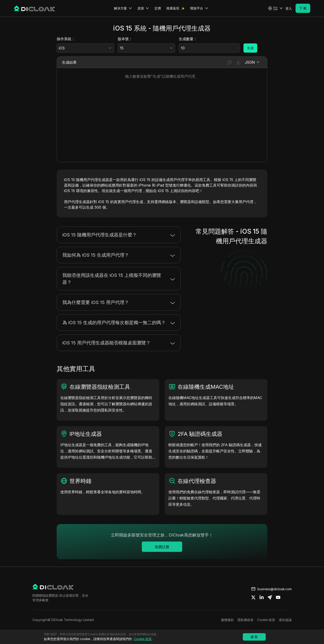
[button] (275, 8)
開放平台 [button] (199, 8)
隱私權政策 (246, 620)
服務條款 (227, 620)
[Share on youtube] (278, 597)
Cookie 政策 (266, 620)
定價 (158, 8)
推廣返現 (173, 8)
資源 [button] (143, 8)
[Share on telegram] (270, 597)
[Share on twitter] (253, 597)
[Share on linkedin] (262, 597)
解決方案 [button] (123, 8)
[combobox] (85, 48)
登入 (289, 8)
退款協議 (285, 620)
